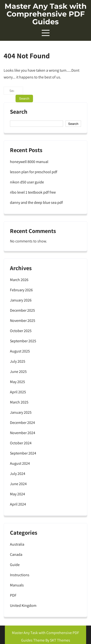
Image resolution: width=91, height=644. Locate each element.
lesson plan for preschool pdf (34, 172)
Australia (17, 544)
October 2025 (21, 331)
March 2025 (19, 402)
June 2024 (18, 484)
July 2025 (18, 361)
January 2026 (21, 300)
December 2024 (22, 423)
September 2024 (23, 453)
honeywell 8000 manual (29, 162)
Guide (15, 565)
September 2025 (23, 341)
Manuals (17, 585)
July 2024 (18, 474)
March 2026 (19, 280)
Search (19, 112)
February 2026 (21, 290)
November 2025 (23, 321)
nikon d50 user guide (27, 182)
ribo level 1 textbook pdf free (33, 192)
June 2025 (18, 372)
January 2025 (21, 412)
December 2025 (22, 310)
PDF (13, 595)
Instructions (20, 575)
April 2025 (18, 392)
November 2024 (23, 433)
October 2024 (21, 443)
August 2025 (20, 351)
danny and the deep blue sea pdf (36, 202)
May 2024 (17, 494)
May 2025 (17, 382)
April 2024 (18, 504)
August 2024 (20, 463)
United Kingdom (23, 605)
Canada (16, 554)
